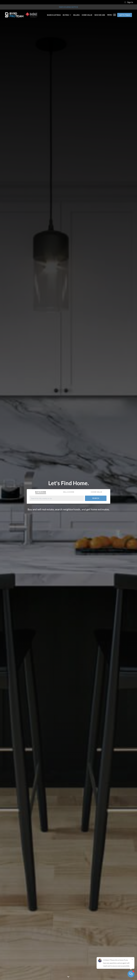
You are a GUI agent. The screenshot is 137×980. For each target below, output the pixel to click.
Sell (69, 492)
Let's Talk (125, 15)
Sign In (129, 2)
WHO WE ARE (100, 15)
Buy (41, 492)
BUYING (67, 15)
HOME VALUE (87, 15)
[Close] (132, 959)
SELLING (76, 15)
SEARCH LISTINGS (54, 15)
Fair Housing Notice (68, 7)
